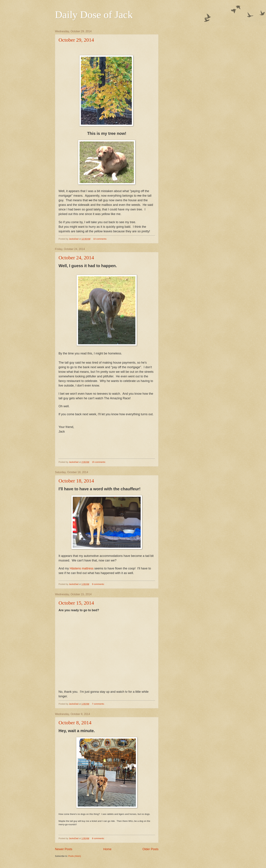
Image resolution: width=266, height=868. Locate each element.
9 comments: (98, 584)
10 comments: (100, 239)
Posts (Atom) (75, 856)
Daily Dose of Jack (94, 15)
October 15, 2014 (76, 603)
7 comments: (98, 704)
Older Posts (150, 849)
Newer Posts (64, 849)
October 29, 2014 (76, 40)
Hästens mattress (82, 568)
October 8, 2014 (75, 723)
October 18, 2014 (76, 481)
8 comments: (98, 838)
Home (107, 849)
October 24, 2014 (76, 258)
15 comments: (99, 462)
